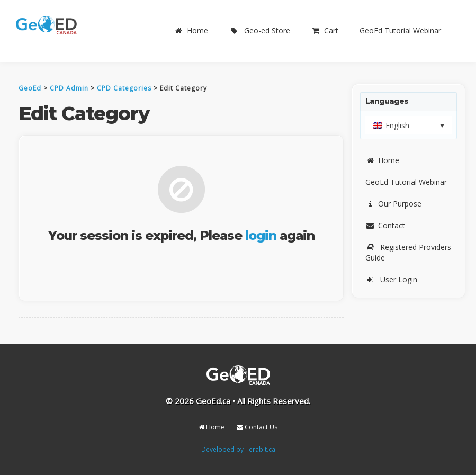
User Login (391, 279)
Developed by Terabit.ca (238, 449)
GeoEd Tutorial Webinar (400, 30)
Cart (325, 30)
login (261, 235)
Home (191, 30)
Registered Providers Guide (408, 252)
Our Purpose (393, 204)
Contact (385, 225)
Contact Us (257, 427)
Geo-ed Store (260, 30)
